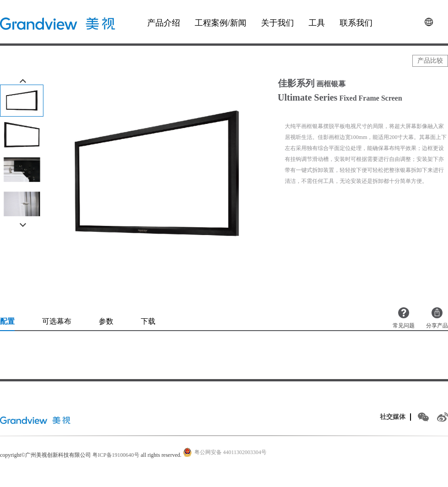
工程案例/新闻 (221, 23)
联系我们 (356, 23)
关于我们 (277, 23)
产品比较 (430, 61)
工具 (317, 23)
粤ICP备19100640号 (116, 455)
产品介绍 (164, 23)
